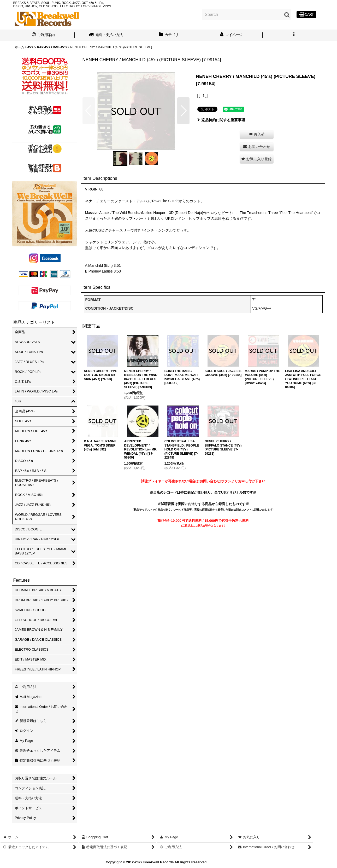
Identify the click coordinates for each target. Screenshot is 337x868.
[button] (294, 35)
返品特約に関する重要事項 (221, 120)
